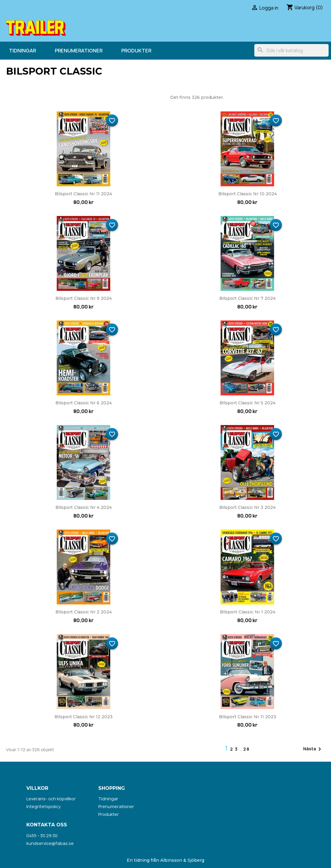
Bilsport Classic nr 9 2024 (84, 298)
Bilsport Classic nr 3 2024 (247, 507)
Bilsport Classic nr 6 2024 (84, 403)
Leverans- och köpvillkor (51, 799)
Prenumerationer (79, 51)
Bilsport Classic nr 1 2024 (248, 612)
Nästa (313, 749)
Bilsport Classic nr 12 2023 (84, 717)
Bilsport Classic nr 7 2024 (247, 298)
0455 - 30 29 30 (42, 836)
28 (247, 749)
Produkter (136, 51)
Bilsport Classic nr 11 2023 (248, 717)
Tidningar (22, 51)
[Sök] (291, 50)
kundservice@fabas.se (50, 843)
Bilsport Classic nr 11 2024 (83, 194)
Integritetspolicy (43, 806)
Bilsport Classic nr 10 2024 (248, 194)
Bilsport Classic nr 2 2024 (84, 612)
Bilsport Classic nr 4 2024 (84, 507)
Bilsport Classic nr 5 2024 (248, 403)
